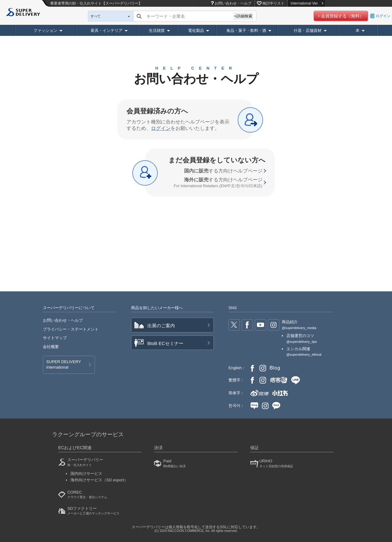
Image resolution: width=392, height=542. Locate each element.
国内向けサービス (86, 474)
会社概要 (51, 347)
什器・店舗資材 (308, 30)
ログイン (383, 16)
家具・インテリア (107, 30)
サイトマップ (55, 338)
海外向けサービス (99, 480)
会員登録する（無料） (342, 16)
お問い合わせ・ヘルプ (233, 3)
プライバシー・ (71, 329)
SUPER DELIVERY (64, 365)
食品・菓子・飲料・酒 (246, 30)
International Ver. (307, 3)
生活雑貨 (157, 30)
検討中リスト (273, 3)
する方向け (223, 171)
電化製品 (196, 30)
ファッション (45, 30)
